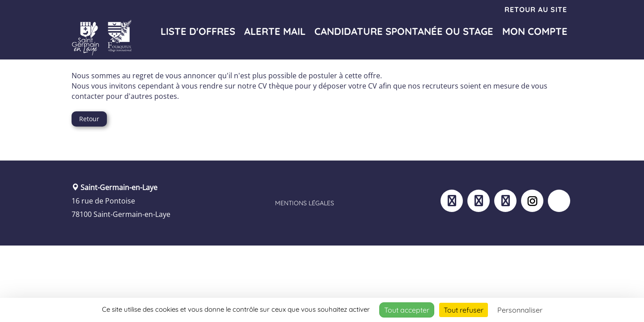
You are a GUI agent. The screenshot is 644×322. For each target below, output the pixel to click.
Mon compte (535, 31)
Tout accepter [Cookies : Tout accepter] (407, 310)
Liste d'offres (198, 31)
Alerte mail (275, 31)
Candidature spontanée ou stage (404, 31)
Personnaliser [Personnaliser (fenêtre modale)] (520, 310)
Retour (89, 119)
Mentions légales (305, 203)
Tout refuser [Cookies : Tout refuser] (464, 310)
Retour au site (536, 9)
